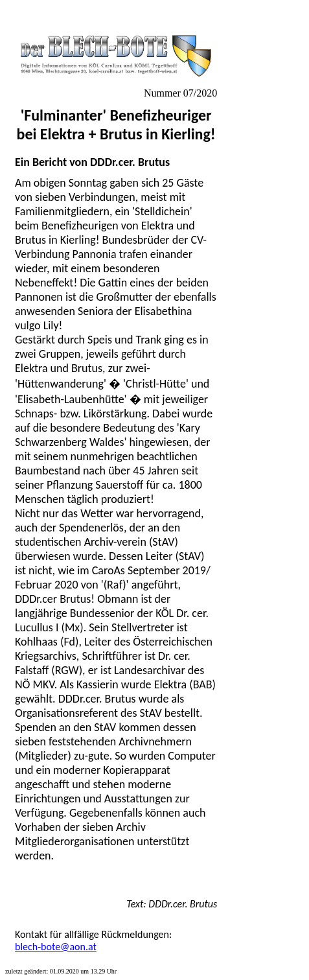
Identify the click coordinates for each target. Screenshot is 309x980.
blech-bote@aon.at (56, 947)
